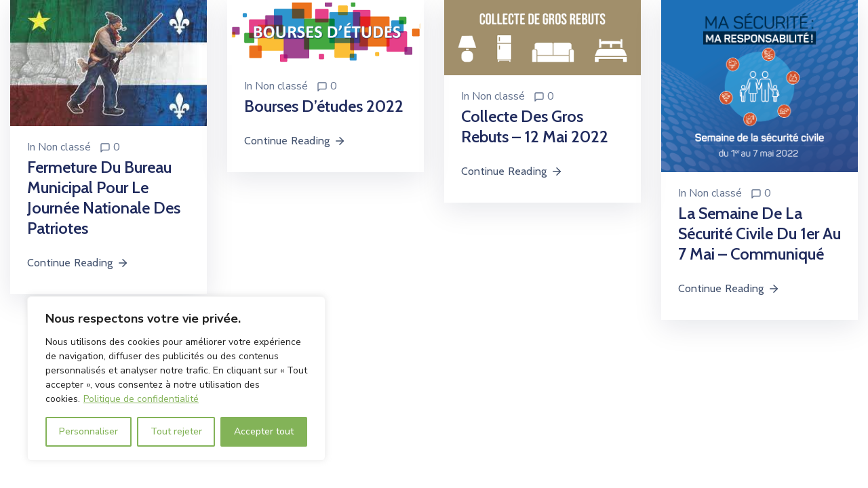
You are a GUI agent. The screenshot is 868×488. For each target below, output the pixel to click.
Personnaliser (88, 431)
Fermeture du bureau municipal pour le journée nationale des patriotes (104, 198)
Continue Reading (78, 263)
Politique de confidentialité (141, 399)
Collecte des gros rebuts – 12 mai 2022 (535, 126)
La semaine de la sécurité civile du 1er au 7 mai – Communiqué (759, 233)
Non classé (64, 147)
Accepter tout (264, 431)
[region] (176, 379)
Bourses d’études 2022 (324, 106)
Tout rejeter (176, 431)
